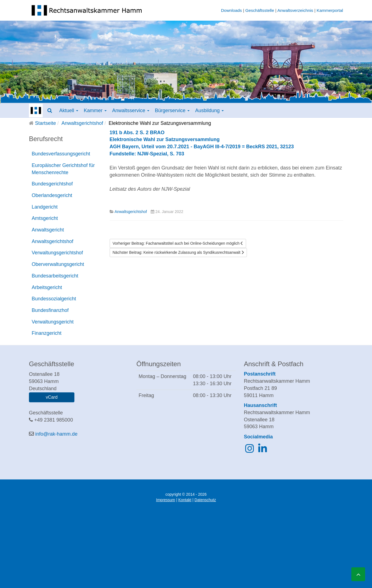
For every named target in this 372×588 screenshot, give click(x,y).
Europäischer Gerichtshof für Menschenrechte (63, 169)
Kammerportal (330, 10)
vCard (52, 397)
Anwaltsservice (131, 110)
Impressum (165, 500)
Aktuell (69, 110)
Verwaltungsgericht (53, 322)
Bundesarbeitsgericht (55, 276)
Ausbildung (209, 110)
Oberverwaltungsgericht (58, 264)
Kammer (95, 110)
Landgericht (45, 207)
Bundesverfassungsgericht (61, 154)
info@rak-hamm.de (56, 434)
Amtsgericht (45, 218)
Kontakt (185, 500)
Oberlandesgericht (52, 195)
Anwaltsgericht (48, 230)
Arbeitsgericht (47, 287)
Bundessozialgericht (54, 299)
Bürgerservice (172, 110)
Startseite (45, 123)
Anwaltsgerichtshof (82, 123)
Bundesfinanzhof (50, 310)
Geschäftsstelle (260, 10)
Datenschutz (205, 500)
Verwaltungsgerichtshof (57, 253)
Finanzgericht (47, 333)
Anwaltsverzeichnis (295, 10)
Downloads (231, 10)
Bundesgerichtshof (52, 184)
